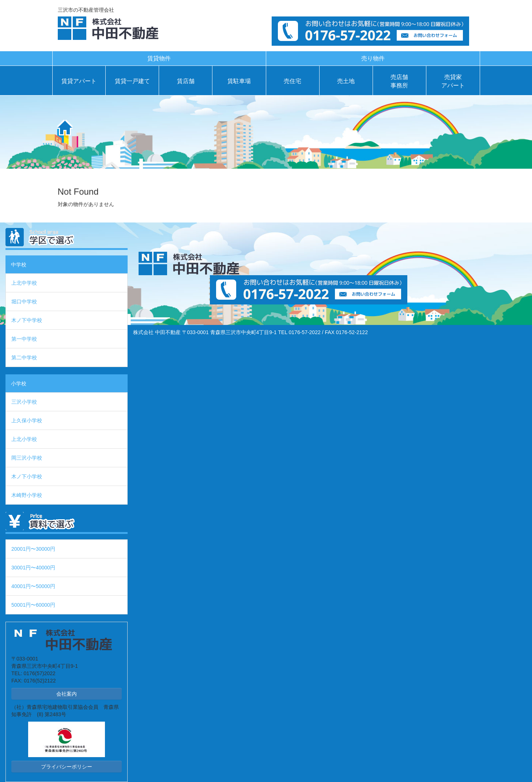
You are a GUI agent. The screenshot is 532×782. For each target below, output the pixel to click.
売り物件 (373, 58)
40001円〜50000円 (33, 586)
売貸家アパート (453, 81)
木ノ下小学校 (27, 476)
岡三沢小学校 (27, 458)
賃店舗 (186, 81)
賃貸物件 (159, 58)
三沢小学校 (24, 402)
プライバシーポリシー (67, 767)
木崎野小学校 (27, 495)
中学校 (19, 265)
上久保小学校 (27, 420)
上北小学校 (24, 439)
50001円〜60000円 (33, 605)
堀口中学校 (24, 302)
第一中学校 (24, 339)
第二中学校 (24, 358)
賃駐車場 (239, 81)
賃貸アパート (79, 81)
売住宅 (293, 81)
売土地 (346, 81)
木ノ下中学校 (27, 320)
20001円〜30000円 (33, 549)
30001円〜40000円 (33, 568)
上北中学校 (24, 283)
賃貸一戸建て (132, 81)
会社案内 (67, 694)
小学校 (19, 383)
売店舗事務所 (399, 81)
